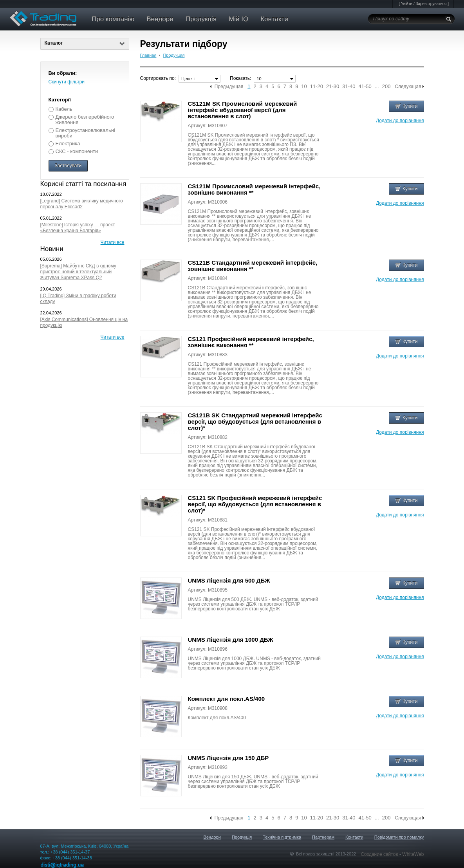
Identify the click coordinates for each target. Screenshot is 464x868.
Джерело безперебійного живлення (85, 120)
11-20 (317, 87)
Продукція (201, 19)
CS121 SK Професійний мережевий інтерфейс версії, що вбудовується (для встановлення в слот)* (255, 504)
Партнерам (323, 837)
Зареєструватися (431, 4)
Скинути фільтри (67, 82)
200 (386, 87)
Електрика (68, 143)
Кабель (64, 109)
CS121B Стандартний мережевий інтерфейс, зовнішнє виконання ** (253, 266)
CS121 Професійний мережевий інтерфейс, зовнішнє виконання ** (251, 342)
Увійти (407, 4)
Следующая (408, 87)
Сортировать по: (158, 78)
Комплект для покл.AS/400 (227, 699)
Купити (406, 106)
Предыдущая (229, 87)
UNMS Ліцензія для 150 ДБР (228, 758)
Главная (148, 55)
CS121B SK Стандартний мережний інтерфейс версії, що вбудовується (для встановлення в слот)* (255, 421)
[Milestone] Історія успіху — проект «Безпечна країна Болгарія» (78, 228)
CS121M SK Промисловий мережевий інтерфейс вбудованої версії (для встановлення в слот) (243, 110)
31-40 (349, 87)
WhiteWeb (413, 854)
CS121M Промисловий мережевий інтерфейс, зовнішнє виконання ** (254, 189)
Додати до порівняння (400, 121)
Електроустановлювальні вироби (85, 133)
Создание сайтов (380, 854)
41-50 (365, 87)
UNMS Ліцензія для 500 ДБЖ (229, 580)
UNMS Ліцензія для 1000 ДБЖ (231, 640)
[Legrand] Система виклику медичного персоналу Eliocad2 (82, 204)
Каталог (85, 43)
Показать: (240, 78)
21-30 (333, 87)
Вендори (160, 19)
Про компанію (113, 19)
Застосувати (68, 166)
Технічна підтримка (282, 837)
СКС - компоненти (77, 151)
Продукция (174, 55)
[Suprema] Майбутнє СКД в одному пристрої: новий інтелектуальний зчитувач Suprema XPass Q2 (78, 272)
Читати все (113, 242)
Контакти (274, 19)
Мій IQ (238, 19)
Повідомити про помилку (399, 837)
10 (304, 87)
